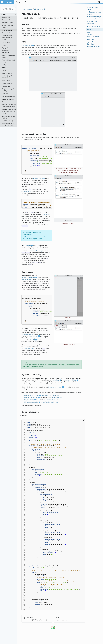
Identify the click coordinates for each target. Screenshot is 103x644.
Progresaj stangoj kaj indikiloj (9, 90)
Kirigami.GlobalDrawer (28, 278)
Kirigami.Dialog (29, 400)
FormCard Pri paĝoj (8, 121)
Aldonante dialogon (8, 33)
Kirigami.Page (55, 380)
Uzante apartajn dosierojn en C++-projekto (8, 38)
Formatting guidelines (92, 23)
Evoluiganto (7, 2)
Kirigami (3, 14)
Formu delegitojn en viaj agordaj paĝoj (8, 125)
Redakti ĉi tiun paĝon (93, 8)
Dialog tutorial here (53, 400)
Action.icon (46, 214)
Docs (23, 9)
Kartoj (4, 65)
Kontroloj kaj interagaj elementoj (9, 77)
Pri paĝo (5, 102)
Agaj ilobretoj (6, 86)
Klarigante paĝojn (7, 23)
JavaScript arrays (27, 191)
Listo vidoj (5, 94)
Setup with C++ (7, 17)
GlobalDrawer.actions (28, 334)
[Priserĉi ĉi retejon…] (8, 9)
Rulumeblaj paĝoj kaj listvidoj (8, 61)
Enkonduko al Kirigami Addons (9, 117)
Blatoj (4, 70)
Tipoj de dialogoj (7, 73)
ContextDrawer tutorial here (51, 395)
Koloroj (4, 45)
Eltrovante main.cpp (8, 99)
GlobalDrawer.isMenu (28, 349)
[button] (100, 2)
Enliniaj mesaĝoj (7, 83)
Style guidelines (94, 26)
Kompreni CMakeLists (9, 96)
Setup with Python (8, 20)
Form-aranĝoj (6, 81)
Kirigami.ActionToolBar (31, 402)
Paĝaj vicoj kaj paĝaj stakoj (8, 56)
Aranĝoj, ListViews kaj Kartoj (9, 26)
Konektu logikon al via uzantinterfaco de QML (9, 106)
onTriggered (27, 245)
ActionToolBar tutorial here (50, 402)
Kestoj (4, 68)
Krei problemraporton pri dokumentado (94, 17)
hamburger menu (27, 279)
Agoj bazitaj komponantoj (6, 52)
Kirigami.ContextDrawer (32, 395)
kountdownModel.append (37, 251)
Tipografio (5, 48)
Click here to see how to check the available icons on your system (34, 238)
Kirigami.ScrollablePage (69, 380)
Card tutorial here (56, 398)
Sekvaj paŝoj (6, 42)
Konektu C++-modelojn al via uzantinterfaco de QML (9, 111)
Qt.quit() (32, 340)
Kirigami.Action (27, 45)
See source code (94, 12)
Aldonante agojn (7, 30)
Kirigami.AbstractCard (31, 398)
